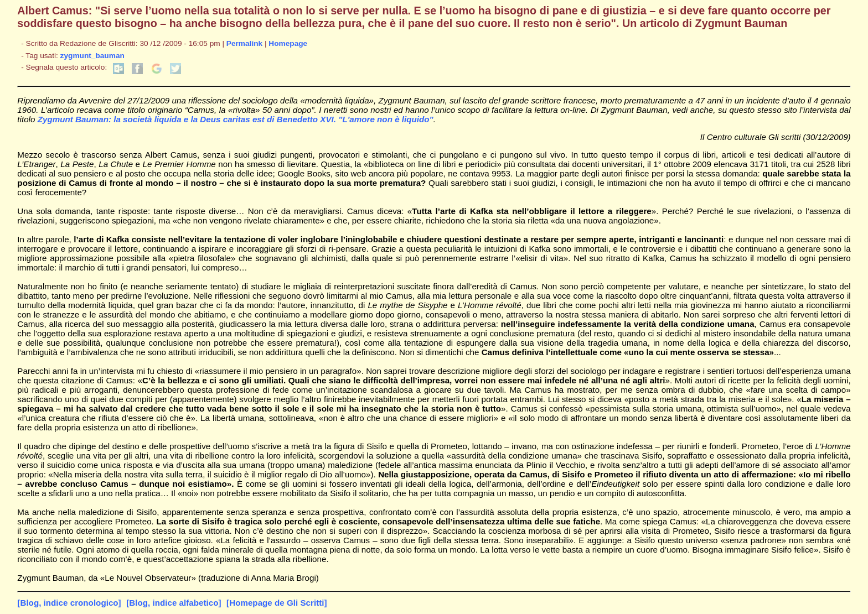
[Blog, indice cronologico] (69, 603)
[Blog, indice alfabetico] (174, 603)
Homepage (288, 43)
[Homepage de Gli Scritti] (277, 603)
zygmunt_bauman (92, 56)
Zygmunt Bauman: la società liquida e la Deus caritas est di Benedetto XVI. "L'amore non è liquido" (236, 119)
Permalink (244, 43)
